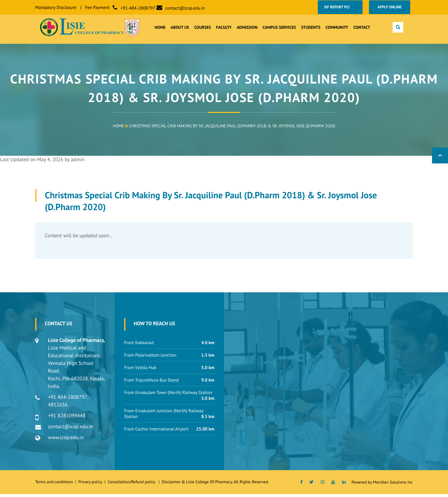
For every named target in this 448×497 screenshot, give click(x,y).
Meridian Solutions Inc (393, 485)
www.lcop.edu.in (66, 440)
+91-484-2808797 (138, 8)
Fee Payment (97, 7)
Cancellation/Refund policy (132, 485)
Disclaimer (171, 485)
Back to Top (440, 158)
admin (78, 162)
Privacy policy (92, 485)
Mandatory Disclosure (56, 7)
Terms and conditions (54, 485)
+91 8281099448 (67, 419)
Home (118, 129)
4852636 (58, 408)
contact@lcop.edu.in (185, 8)
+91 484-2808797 (68, 400)
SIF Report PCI (339, 7)
